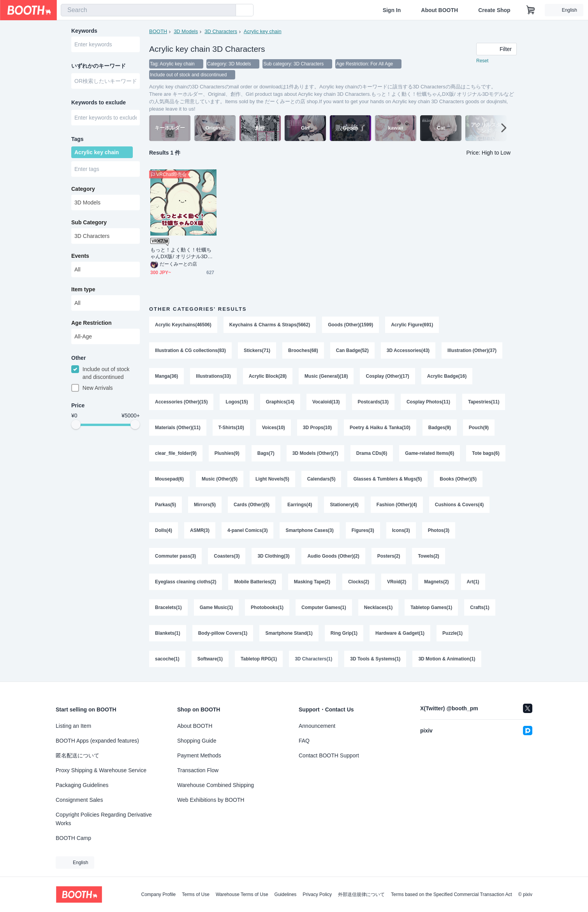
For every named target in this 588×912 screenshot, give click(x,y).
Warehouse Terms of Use (242, 894)
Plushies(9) (227, 453)
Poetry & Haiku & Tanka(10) (380, 428)
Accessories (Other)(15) (181, 402)
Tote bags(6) (486, 453)
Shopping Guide (197, 741)
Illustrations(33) (213, 376)
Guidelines (286, 894)
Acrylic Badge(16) (447, 376)
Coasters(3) (227, 556)
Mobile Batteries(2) (255, 582)
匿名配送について (77, 755)
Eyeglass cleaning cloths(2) (186, 582)
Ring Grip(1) (344, 633)
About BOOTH (439, 10)
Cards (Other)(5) (252, 505)
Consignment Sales (79, 800)
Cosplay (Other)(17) (387, 376)
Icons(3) (401, 530)
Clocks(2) (359, 582)
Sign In (392, 10)
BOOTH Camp (73, 838)
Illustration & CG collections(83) (190, 350)
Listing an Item (73, 726)
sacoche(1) (167, 659)
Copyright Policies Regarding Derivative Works (104, 819)
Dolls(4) (164, 530)
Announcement (317, 726)
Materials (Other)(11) (178, 428)
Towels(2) (428, 556)
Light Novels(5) (272, 479)
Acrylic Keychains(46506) (183, 325)
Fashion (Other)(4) (397, 505)
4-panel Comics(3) (247, 530)
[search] (228, 11)
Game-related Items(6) (430, 453)
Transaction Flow (198, 770)
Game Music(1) (216, 607)
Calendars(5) (321, 479)
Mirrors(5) (205, 505)
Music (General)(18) (326, 376)
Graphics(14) (280, 402)
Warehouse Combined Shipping (216, 785)
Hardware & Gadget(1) (400, 633)
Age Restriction (91, 323)
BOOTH (158, 31)
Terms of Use (196, 894)
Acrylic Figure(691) (412, 325)
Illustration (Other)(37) (472, 350)
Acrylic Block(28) (268, 376)
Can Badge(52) (352, 350)
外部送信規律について (361, 894)
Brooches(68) (303, 350)
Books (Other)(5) (458, 479)
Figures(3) (363, 530)
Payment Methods (199, 755)
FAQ (304, 741)
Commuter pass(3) (175, 556)
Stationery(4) (344, 505)
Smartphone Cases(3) (309, 530)
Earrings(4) (300, 505)
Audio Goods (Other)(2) (333, 556)
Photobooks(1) (267, 607)
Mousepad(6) (169, 479)
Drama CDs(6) (372, 453)
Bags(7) (266, 453)
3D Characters (221, 31)
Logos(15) (237, 402)
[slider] (76, 424)
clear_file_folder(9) (176, 453)
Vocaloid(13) (326, 402)
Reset (482, 61)
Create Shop (494, 10)
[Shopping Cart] (531, 10)
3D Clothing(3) (273, 556)
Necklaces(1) (378, 607)
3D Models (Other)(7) (315, 453)
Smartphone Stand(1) (289, 633)
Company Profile (158, 894)
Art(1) (473, 582)
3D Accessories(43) (408, 350)
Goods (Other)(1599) (350, 325)
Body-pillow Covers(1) (223, 633)
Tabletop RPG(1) (259, 659)
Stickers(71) (257, 350)
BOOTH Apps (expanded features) (97, 741)
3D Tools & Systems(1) (375, 659)
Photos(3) (439, 530)
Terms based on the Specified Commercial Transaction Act (452, 894)
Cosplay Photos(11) (428, 402)
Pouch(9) (479, 428)
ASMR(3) (200, 530)
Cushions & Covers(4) (459, 505)
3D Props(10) (317, 428)
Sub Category (89, 222)
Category (83, 189)
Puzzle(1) (452, 633)
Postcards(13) (373, 402)
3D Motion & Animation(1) (447, 659)
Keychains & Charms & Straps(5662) (270, 325)
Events (80, 256)
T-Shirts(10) (231, 428)
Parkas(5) (165, 505)
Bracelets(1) (168, 607)
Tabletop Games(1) (431, 607)
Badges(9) (440, 428)
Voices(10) (274, 428)
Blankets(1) (168, 633)
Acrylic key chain (263, 31)
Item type (83, 289)
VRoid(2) (397, 582)
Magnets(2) (436, 582)
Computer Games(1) (324, 607)
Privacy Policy (317, 894)
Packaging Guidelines (82, 785)
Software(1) (210, 659)
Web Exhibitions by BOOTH (211, 800)
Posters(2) (389, 556)
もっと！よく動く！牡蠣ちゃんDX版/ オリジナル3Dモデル (181, 253)
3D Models (186, 31)
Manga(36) (166, 376)
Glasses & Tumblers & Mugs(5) (387, 479)
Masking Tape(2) (312, 582)
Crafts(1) (480, 607)
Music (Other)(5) (220, 479)
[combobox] (148, 10)
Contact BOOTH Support (329, 755)
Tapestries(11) (484, 402)
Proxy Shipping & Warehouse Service (101, 770)
